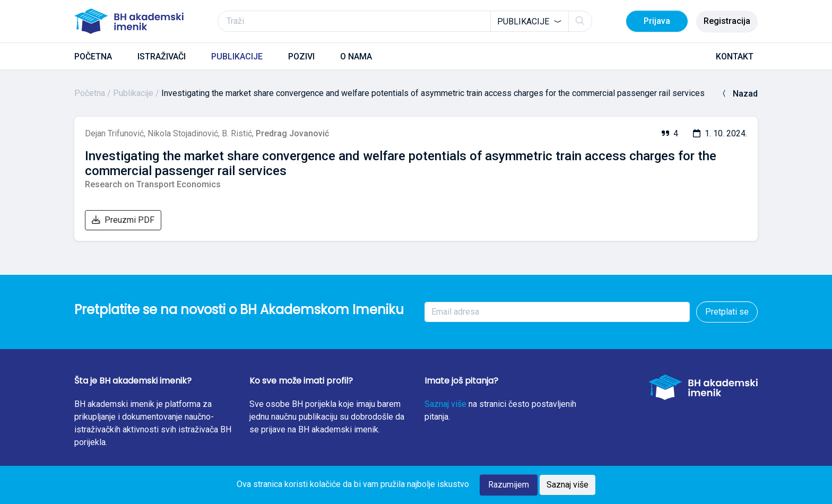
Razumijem (509, 485)
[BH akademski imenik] (129, 21)
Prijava (657, 21)
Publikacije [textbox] (523, 21)
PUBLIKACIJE (237, 57)
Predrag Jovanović (292, 133)
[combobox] (530, 21)
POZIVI (301, 57)
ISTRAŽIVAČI (162, 57)
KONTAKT (735, 57)
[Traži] (405, 21)
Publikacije (133, 93)
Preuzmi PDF (123, 220)
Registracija (727, 21)
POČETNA (93, 57)
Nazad (739, 94)
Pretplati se (727, 312)
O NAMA (356, 57)
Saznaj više (445, 404)
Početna (90, 93)
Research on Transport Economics (153, 184)
